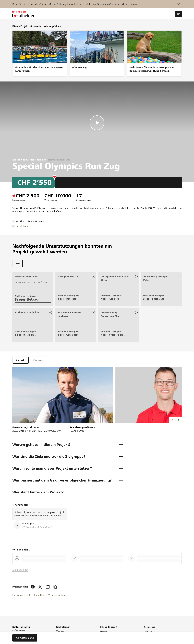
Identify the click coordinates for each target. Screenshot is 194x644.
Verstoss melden (57, 596)
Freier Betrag (27, 300)
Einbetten (39, 596)
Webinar (104, 632)
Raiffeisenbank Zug (59, 160)
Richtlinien (149, 632)
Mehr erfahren (129, 4)
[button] (179, 14)
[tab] (18, 264)
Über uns (60, 632)
